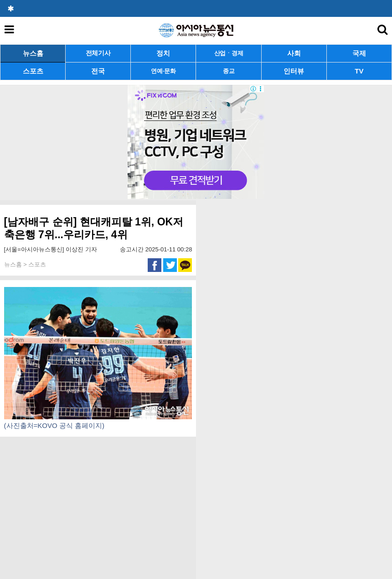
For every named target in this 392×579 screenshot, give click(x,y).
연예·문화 (163, 71)
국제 (359, 53)
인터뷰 (294, 71)
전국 (98, 71)
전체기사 (98, 53)
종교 (229, 71)
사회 (294, 53)
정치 (163, 53)
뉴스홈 (33, 53)
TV (359, 71)
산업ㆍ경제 (229, 53)
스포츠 (33, 71)
